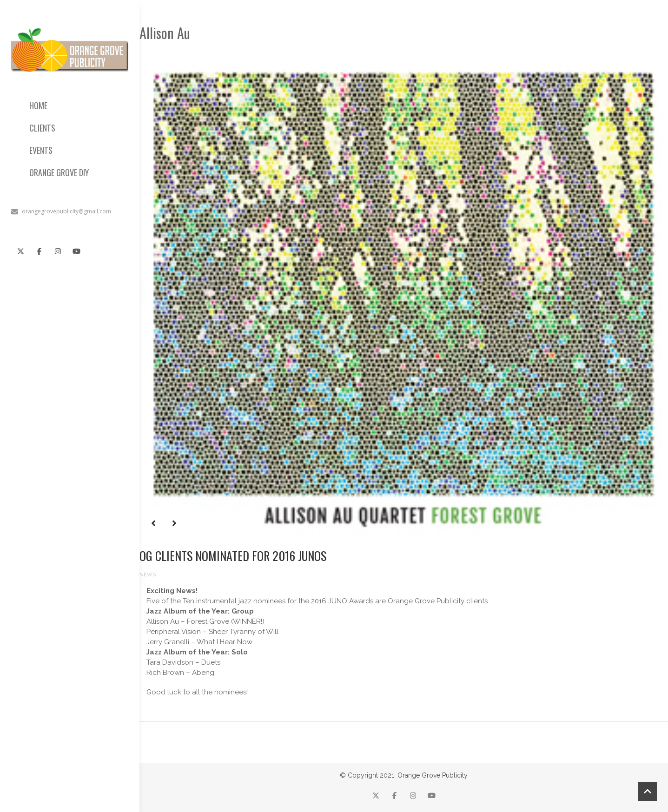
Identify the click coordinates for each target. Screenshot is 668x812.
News (148, 575)
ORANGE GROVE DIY (59, 172)
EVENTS (41, 150)
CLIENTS (42, 128)
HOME (38, 106)
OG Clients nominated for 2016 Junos (233, 556)
